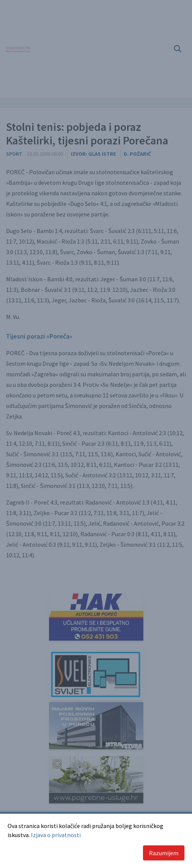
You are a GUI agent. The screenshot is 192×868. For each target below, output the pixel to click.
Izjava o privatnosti (56, 835)
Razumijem (164, 853)
